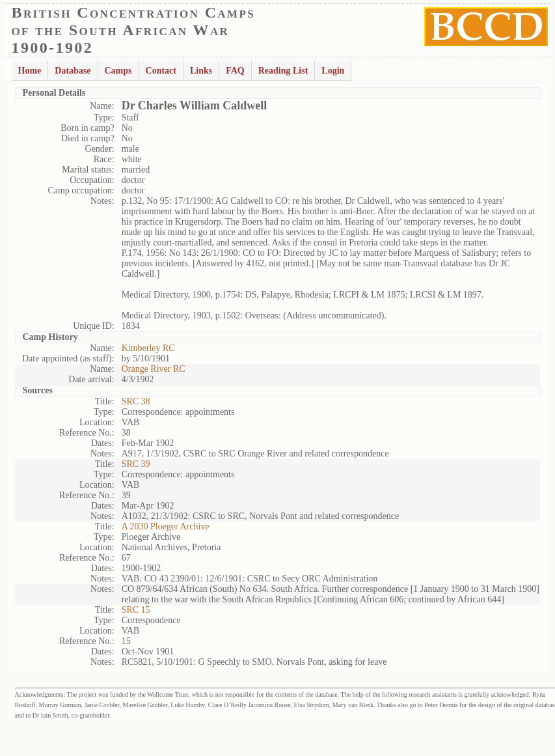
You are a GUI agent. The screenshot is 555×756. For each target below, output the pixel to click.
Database (73, 71)
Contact (161, 71)
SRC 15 (136, 610)
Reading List (283, 71)
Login (333, 71)
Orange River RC (154, 369)
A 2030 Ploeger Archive (166, 526)
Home (30, 71)
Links (201, 71)
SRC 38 (136, 401)
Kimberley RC (148, 348)
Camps (118, 71)
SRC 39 (136, 464)
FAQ (235, 71)
